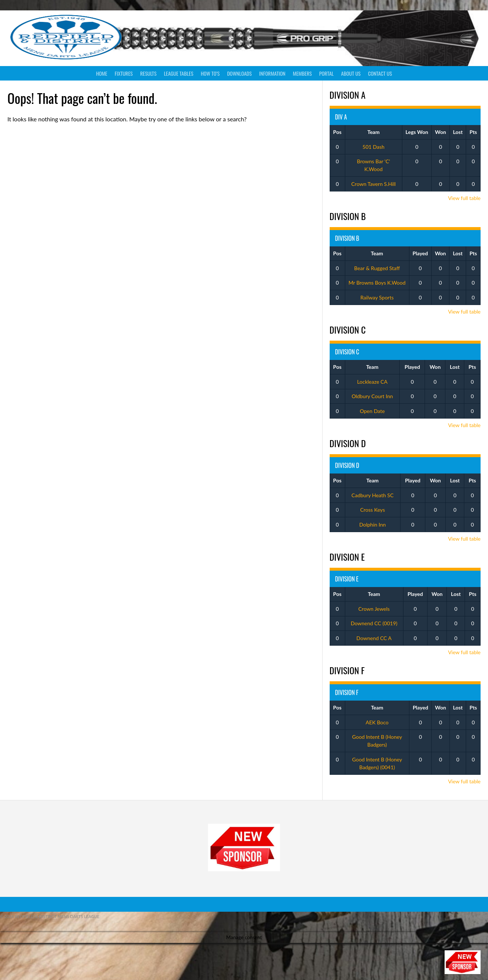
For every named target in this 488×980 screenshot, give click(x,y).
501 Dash (374, 147)
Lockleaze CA (372, 382)
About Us (351, 73)
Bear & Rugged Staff (377, 268)
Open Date (372, 411)
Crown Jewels (374, 609)
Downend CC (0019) (374, 623)
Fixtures (124, 73)
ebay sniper (476, 916)
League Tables (179, 73)
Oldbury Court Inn (372, 396)
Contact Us (380, 73)
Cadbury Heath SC (372, 495)
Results (148, 73)
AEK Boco (377, 722)
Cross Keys (372, 510)
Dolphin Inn (373, 525)
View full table (464, 198)
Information (272, 73)
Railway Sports (377, 297)
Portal (327, 73)
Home (102, 73)
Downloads (239, 73)
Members (302, 73)
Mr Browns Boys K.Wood (377, 283)
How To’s (210, 73)
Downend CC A (374, 638)
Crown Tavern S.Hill (373, 184)
